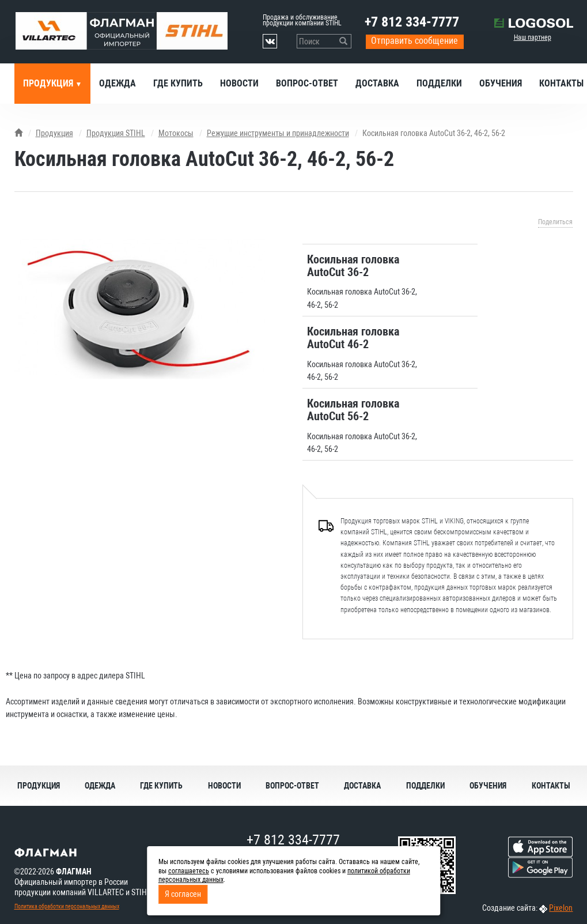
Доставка (377, 83)
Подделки (439, 83)
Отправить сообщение (414, 41)
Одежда (118, 83)
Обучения (501, 83)
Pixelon (561, 908)
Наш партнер (533, 37)
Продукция (49, 83)
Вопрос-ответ (307, 83)
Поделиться (555, 222)
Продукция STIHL (116, 133)
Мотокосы (176, 133)
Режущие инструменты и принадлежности (278, 133)
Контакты (551, 786)
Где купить (178, 83)
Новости (239, 83)
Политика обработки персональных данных (67, 906)
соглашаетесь (189, 871)
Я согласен (183, 894)
